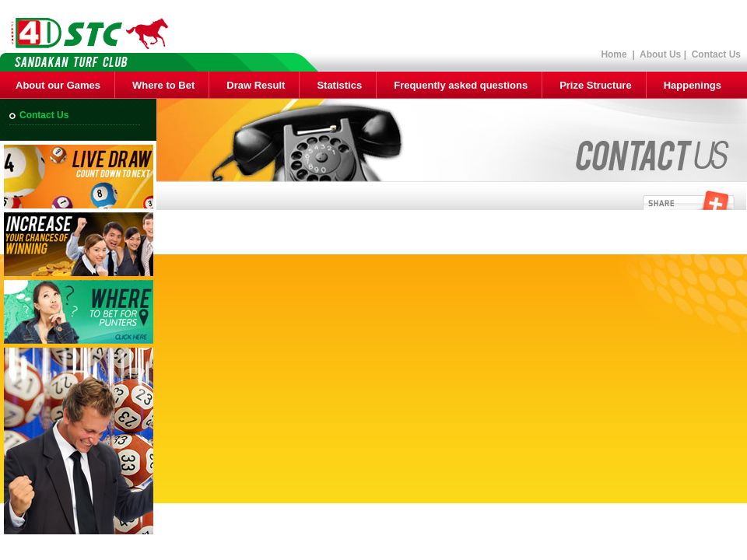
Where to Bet (163, 85)
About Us (660, 54)
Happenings (693, 85)
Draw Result (256, 85)
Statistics (339, 85)
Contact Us (716, 54)
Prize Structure (595, 85)
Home (614, 54)
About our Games (58, 85)
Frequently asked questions (461, 85)
